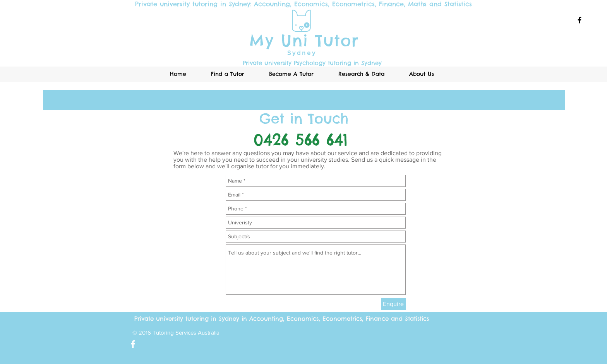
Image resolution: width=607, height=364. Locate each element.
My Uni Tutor (304, 40)
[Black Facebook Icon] (580, 20)
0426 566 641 (301, 140)
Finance (391, 4)
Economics (311, 4)
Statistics (458, 4)
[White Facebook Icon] (133, 344)
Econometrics (353, 4)
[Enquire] (393, 304)
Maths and (426, 4)
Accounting (272, 4)
